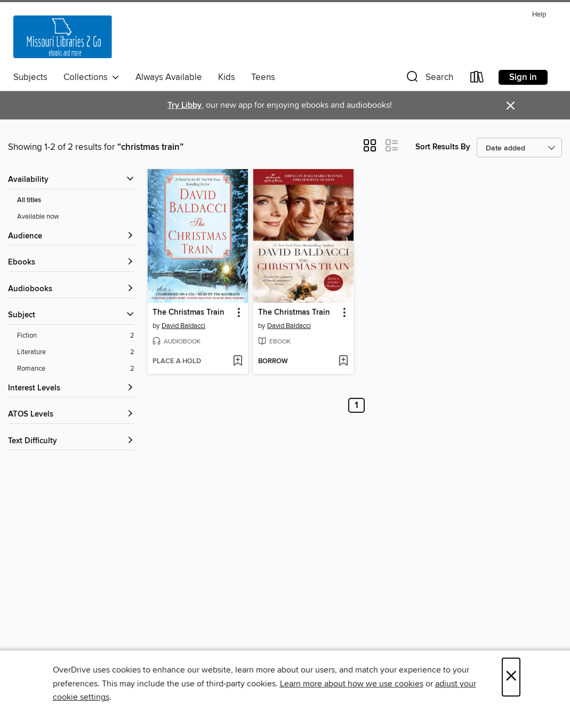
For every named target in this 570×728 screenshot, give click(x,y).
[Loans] (477, 79)
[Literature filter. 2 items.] (76, 352)
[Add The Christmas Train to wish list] (238, 362)
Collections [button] (91, 77)
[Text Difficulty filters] (71, 441)
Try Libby (184, 105)
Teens (263, 77)
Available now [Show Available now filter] (38, 217)
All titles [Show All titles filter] (29, 200)
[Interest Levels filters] (71, 389)
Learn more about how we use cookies (352, 684)
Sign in (523, 77)
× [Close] (511, 677)
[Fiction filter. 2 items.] (76, 336)
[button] (429, 79)
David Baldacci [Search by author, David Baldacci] (183, 326)
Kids (227, 77)
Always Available (169, 77)
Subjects (30, 77)
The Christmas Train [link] (188, 313)
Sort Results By (443, 147)
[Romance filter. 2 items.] (76, 369)
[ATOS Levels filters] (71, 415)
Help (539, 15)
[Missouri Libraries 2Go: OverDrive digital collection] (63, 37)
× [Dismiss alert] (511, 106)
